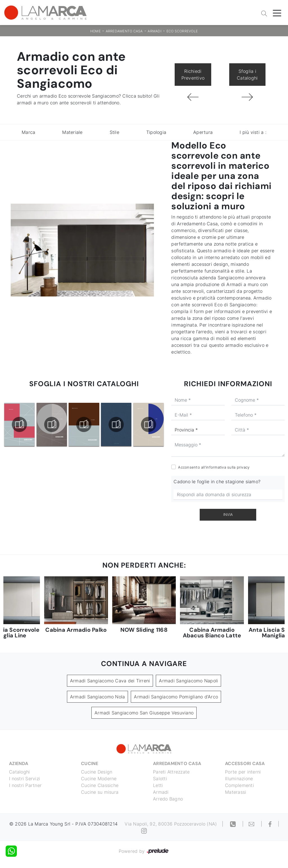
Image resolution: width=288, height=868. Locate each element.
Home (95, 31)
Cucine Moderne (99, 779)
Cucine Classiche (100, 785)
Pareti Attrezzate (171, 772)
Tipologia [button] (156, 132)
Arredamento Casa (124, 31)
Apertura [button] (203, 132)
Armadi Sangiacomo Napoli (188, 681)
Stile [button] (114, 132)
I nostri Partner (25, 785)
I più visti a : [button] (253, 132)
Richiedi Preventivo (193, 75)
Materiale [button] (72, 132)
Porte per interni (243, 772)
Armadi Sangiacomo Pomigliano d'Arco (176, 697)
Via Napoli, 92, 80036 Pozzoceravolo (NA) (171, 824)
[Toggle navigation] (277, 13)
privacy (243, 467)
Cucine (90, 764)
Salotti (160, 779)
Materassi (236, 792)
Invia (228, 514)
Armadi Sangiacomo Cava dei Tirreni (110, 681)
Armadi (155, 31)
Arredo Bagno (168, 799)
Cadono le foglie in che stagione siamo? (217, 482)
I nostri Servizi (24, 779)
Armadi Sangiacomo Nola (98, 697)
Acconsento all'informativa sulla (214, 467)
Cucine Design (97, 772)
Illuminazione (239, 779)
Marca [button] (28, 132)
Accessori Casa (245, 764)
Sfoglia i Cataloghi (247, 75)
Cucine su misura (100, 792)
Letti (158, 785)
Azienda (19, 764)
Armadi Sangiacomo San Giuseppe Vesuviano (144, 713)
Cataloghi (19, 772)
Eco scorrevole (182, 31)
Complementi (239, 785)
